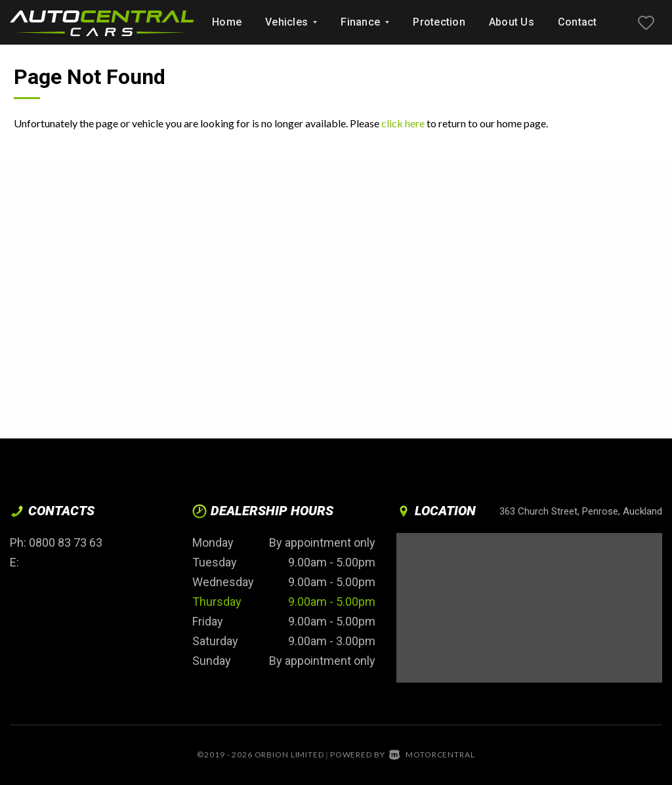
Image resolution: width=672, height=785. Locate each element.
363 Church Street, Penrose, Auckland (581, 511)
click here (403, 123)
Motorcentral (432, 754)
